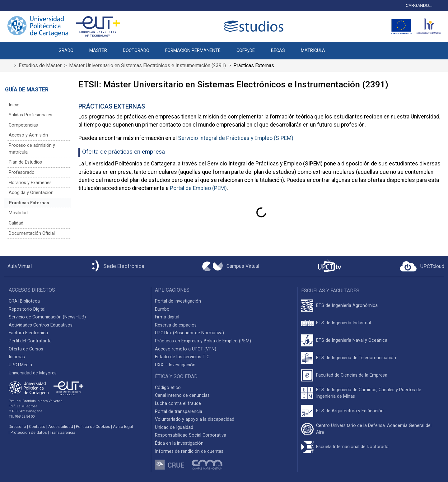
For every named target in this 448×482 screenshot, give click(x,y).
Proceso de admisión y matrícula (32, 149)
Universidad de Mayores (33, 373)
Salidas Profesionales (30, 115)
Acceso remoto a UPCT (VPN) (186, 349)
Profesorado (22, 172)
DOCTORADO (136, 51)
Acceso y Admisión (28, 135)
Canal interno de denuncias (182, 395)
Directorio (17, 426)
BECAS (278, 51)
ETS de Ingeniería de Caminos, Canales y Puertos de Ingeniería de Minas (369, 393)
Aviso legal (123, 426)
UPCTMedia (20, 365)
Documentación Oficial (32, 233)
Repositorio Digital (27, 309)
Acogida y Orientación (31, 193)
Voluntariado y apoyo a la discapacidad (195, 419)
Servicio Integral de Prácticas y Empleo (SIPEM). (236, 138)
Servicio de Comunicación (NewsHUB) (47, 317)
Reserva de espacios (176, 325)
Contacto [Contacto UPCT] (37, 426)
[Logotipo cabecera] (255, 26)
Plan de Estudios (25, 162)
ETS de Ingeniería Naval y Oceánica (352, 340)
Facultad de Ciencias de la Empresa (352, 375)
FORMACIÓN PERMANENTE (193, 51)
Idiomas (17, 357)
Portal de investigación (178, 301)
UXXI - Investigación (175, 365)
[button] (341, 47)
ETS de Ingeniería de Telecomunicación (356, 358)
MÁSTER (98, 51)
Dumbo (162, 309)
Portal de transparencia (179, 412)
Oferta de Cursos (26, 349)
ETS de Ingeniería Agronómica (347, 306)
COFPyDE (246, 51)
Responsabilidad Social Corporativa (191, 435)
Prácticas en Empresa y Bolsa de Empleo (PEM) (203, 341)
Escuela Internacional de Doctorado (352, 447)
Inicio (14, 105)
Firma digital (167, 317)
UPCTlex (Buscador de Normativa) (189, 333)
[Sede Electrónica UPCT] (117, 266)
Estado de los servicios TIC (182, 357)
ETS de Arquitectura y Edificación (350, 411)
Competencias (23, 125)
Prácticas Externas (29, 203)
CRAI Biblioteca (24, 301)
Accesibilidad (61, 426)
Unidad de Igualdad (174, 427)
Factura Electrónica (28, 333)
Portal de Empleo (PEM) (198, 188)
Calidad (16, 223)
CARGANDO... (419, 5)
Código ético (168, 388)
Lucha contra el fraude (178, 403)
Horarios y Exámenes (30, 183)
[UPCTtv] (329, 266)
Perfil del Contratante (30, 341)
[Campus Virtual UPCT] (231, 266)
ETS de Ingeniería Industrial (343, 323)
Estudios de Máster (40, 65)
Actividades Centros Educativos (41, 325)
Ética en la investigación (179, 443)
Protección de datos (29, 432)
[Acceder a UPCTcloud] (422, 266)
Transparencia (63, 432)
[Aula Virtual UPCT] (18, 266)
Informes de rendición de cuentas (189, 451)
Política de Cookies (93, 426)
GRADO (66, 51)
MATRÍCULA (313, 51)
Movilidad (18, 213)
